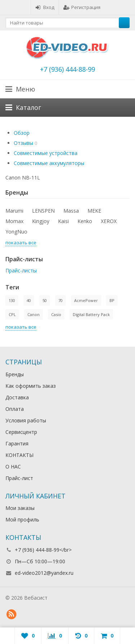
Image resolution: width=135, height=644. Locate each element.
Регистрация (82, 7)
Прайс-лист (19, 478)
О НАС (13, 467)
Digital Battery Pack (91, 314)
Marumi (14, 211)
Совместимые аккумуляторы (49, 163)
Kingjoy (41, 221)
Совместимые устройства (46, 153)
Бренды (15, 374)
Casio (56, 314)
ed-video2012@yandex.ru (44, 573)
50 (45, 300)
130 (12, 300)
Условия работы (26, 420)
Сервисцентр (21, 432)
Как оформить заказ (31, 386)
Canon (33, 314)
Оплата (15, 409)
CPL (12, 314)
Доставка (17, 397)
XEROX (109, 221)
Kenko (85, 221)
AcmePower (86, 300)
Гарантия (17, 443)
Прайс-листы (21, 270)
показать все (21, 243)
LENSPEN (43, 211)
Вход (45, 7)
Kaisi (63, 221)
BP (112, 300)
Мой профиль (22, 519)
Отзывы (23, 143)
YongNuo (16, 232)
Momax (14, 221)
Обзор (22, 133)
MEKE (94, 211)
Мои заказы (20, 508)
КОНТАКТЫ (19, 455)
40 (29, 300)
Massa (71, 211)
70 (60, 300)
